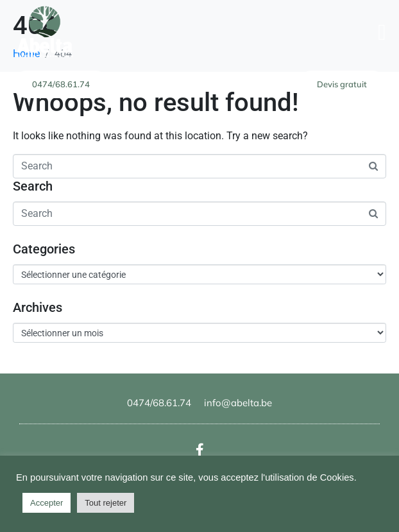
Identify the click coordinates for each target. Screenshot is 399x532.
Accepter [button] (47, 503)
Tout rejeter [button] (106, 503)
